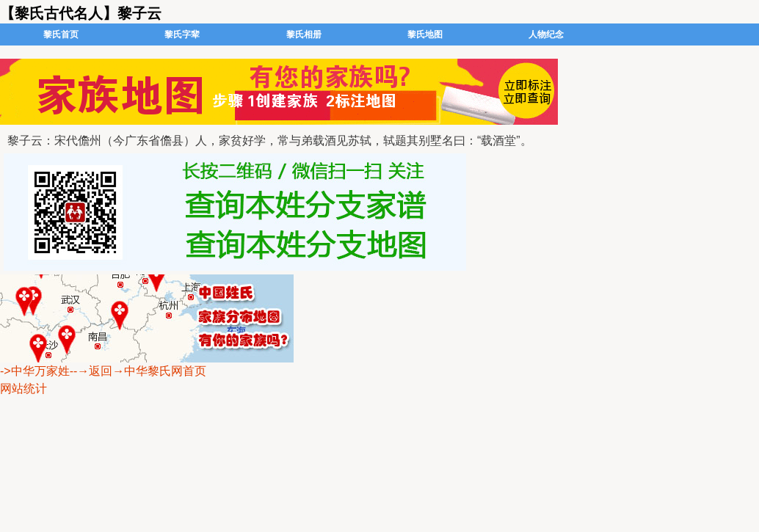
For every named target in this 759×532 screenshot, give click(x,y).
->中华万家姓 (35, 371)
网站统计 (23, 389)
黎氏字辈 (182, 34)
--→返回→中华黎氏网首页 (138, 371)
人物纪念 (546, 34)
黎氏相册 (304, 34)
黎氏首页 (61, 34)
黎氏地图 (425, 34)
